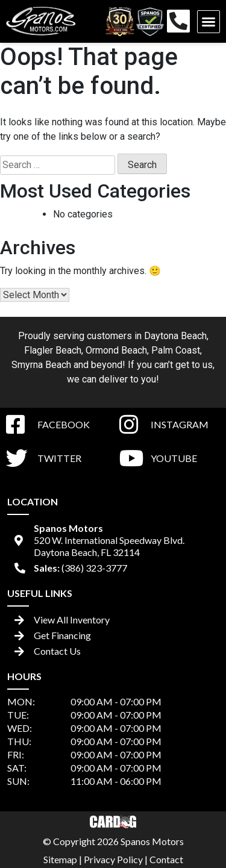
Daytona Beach (175, 336)
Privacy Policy (113, 859)
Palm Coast (176, 350)
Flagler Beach (53, 350)
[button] (209, 22)
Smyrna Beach (41, 365)
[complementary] (190, 832)
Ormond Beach (116, 350)
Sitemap (60, 859)
